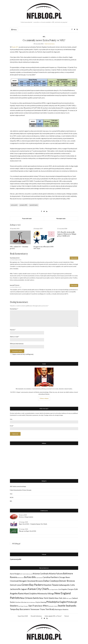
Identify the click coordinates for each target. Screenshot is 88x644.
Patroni (67, 615)
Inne (11, 493)
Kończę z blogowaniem (26, 516)
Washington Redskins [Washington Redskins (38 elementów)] (62, 608)
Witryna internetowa (17, 343)
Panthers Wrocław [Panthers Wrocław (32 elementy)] (21, 601)
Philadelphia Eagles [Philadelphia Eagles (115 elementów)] (56, 601)
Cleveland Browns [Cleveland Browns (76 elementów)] (35, 580)
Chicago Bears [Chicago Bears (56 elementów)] (64, 576)
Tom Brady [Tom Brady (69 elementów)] (50, 608)
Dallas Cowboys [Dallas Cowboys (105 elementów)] (51, 580)
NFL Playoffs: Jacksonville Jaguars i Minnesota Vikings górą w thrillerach (67, 234)
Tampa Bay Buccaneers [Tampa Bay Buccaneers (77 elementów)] (20, 608)
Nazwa (13, 329)
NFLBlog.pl (16, 543)
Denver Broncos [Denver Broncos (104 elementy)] (67, 580)
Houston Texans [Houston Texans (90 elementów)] (51, 584)
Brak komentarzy (50, 44)
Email (12, 425)
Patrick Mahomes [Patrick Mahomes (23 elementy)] (31, 601)
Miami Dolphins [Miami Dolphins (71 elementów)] (30, 592)
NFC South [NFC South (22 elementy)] (69, 597)
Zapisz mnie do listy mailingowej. (22, 353)
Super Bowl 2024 (23, 615)
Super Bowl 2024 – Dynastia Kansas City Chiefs (33, 523)
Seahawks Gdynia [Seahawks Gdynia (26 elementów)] (53, 605)
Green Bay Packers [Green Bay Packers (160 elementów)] (32, 584)
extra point (14, 205)
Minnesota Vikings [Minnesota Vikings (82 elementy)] (46, 592)
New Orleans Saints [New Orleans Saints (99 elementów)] (29, 597)
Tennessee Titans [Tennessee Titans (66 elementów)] (38, 608)
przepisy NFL (24, 205)
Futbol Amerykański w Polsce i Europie (21, 489)
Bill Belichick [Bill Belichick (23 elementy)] (21, 577)
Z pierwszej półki (16, 558)
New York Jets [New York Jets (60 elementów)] (60, 597)
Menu (14, 30)
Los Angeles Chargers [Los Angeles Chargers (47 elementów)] (66, 588)
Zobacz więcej (44, 397)
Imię (11, 418)
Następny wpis (61, 218)
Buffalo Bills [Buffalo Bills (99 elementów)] (30, 576)
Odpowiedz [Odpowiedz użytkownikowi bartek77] (74, 285)
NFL (44, 37)
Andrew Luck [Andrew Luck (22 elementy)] (29, 573)
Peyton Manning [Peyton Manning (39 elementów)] (41, 601)
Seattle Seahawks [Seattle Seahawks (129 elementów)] (67, 605)
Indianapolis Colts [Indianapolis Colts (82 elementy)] (67, 584)
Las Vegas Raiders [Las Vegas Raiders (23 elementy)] (54, 588)
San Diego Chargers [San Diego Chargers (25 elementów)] (23, 605)
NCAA (12, 496)
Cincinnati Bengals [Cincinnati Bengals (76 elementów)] (18, 580)
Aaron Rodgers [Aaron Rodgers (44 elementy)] (15, 573)
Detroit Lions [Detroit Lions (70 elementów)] (16, 584)
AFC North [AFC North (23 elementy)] (23, 573)
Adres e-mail (15, 336)
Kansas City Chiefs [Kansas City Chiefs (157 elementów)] (38, 588)
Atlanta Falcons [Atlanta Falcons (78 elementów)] (56, 573)
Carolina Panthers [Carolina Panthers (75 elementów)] (51, 576)
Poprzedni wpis (27, 218)
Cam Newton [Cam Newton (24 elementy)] (39, 577)
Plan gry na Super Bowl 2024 (28, 530)
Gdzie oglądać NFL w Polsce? (53, 615)
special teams (34, 205)
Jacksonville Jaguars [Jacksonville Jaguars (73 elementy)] (19, 588)
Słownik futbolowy (36, 615)
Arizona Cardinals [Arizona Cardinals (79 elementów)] (40, 573)
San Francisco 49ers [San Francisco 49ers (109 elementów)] (38, 605)
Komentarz (14, 309)
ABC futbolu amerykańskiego (18, 485)
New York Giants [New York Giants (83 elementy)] (47, 597)
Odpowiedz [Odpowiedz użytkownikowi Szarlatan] (74, 258)
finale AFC (15, 47)
